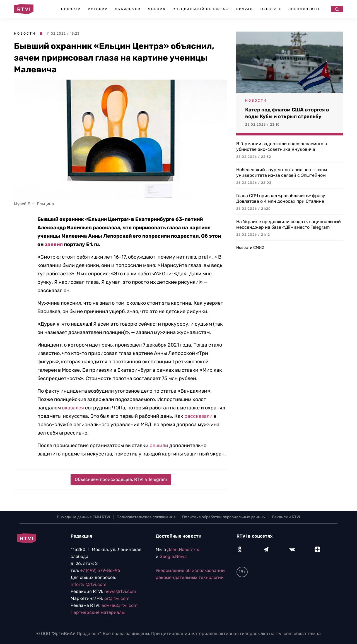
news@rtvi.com (120, 591)
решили (159, 445)
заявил (54, 244)
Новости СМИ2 (250, 248)
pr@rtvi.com (117, 598)
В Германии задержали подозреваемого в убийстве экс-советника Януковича (282, 146)
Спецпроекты (304, 9)
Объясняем (128, 9)
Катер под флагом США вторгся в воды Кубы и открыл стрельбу (287, 113)
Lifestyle (271, 9)
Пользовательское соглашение (146, 517)
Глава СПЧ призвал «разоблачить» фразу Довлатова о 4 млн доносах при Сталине (281, 198)
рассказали (198, 416)
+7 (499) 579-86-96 (100, 570)
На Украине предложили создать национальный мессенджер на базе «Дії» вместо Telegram (289, 224)
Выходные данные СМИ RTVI (84, 517)
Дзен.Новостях (183, 549)
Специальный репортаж (201, 9)
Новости (71, 9)
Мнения (157, 9)
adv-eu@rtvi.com (120, 605)
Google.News (173, 556)
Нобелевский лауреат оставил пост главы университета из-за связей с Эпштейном (282, 172)
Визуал (244, 9)
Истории (98, 9)
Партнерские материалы (98, 612)
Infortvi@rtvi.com (88, 584)
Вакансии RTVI (286, 517)
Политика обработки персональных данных (224, 517)
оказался (73, 408)
